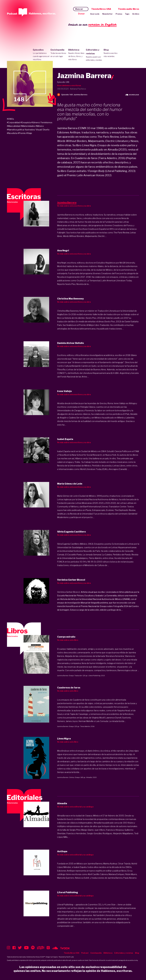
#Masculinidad (14, 126)
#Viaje (29, 133)
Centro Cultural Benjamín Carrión (73, 366)
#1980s (10, 119)
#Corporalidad (13, 122)
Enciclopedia (59, 53)
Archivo (136, 14)
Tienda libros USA (101, 9)
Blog (112, 53)
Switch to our (92, 25)
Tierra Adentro (85, 726)
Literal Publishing (94, 676)
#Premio (22, 133)
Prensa (119, 14)
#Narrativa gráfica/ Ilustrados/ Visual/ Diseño (28, 130)
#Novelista (12, 133)
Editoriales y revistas (94, 55)
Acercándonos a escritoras (69, 85)
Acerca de (95, 14)
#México (40, 126)
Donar (81, 14)
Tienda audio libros (129, 9)
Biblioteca (76, 55)
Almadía (89, 777)
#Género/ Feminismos (42, 122)
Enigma (55, 957)
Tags (127, 14)
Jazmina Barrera (63, 676)
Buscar (79, 9)
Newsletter (108, 14)
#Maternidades (28, 126)
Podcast (85, 953)
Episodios (41, 55)
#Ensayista (26, 122)
